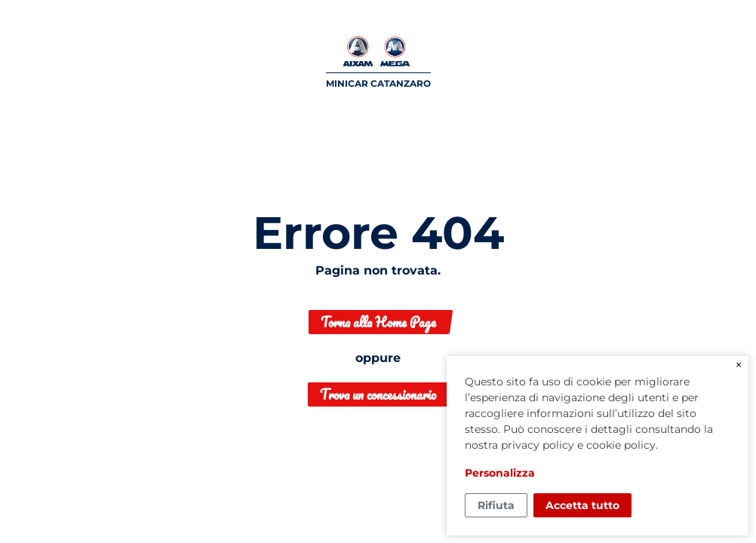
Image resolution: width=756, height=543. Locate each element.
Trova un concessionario (378, 394)
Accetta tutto (582, 505)
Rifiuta (496, 505)
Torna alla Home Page (378, 322)
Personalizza (500, 473)
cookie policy (621, 445)
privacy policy (538, 445)
